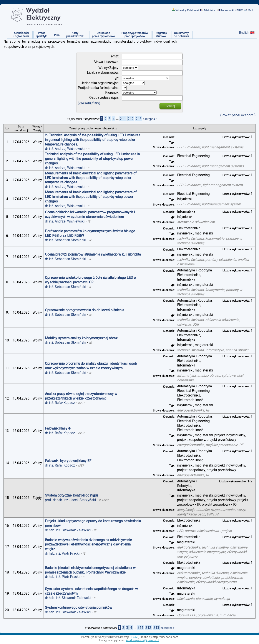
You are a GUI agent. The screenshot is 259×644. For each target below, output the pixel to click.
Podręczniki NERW (232, 10)
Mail (250, 10)
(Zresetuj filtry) (89, 103)
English (244, 33)
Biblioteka (210, 10)
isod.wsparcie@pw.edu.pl (143, 640)
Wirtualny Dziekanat (187, 10)
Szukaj (170, 106)
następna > (150, 119)
